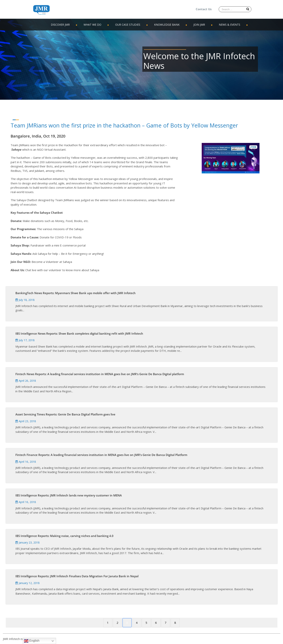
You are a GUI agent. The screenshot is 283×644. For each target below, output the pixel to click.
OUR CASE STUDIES (128, 25)
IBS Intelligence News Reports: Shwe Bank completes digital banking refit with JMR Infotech (79, 333)
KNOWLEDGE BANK (167, 25)
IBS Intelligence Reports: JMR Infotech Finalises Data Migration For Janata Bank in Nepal (77, 576)
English (32, 641)
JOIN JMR (199, 25)
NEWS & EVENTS (230, 25)
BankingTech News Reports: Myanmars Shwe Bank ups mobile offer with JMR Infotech (76, 293)
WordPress (59, 639)
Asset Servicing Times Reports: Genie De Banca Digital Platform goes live (65, 414)
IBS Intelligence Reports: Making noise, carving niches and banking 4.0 (64, 536)
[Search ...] (235, 9)
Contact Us (204, 9)
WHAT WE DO (92, 25)
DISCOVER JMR (60, 25)
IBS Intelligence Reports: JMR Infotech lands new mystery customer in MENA (69, 495)
